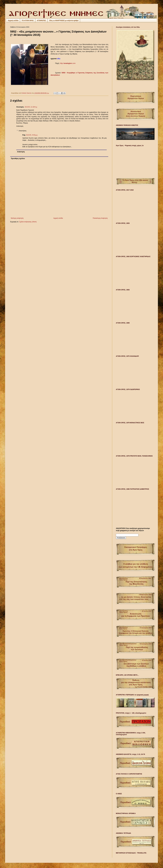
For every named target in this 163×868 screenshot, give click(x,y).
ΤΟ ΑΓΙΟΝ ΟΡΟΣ (28, 21)
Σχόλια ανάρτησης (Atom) (28, 222)
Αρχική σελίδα (13, 21)
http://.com (68, 63)
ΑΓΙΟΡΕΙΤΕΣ (41, 21)
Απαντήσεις (23, 131)
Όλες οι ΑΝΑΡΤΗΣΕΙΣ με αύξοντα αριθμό (64, 21)
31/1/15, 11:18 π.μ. (31, 107)
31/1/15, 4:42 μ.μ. (32, 135)
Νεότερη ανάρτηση (17, 218)
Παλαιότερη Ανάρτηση (100, 218)
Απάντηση (20, 126)
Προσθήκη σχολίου (18, 159)
